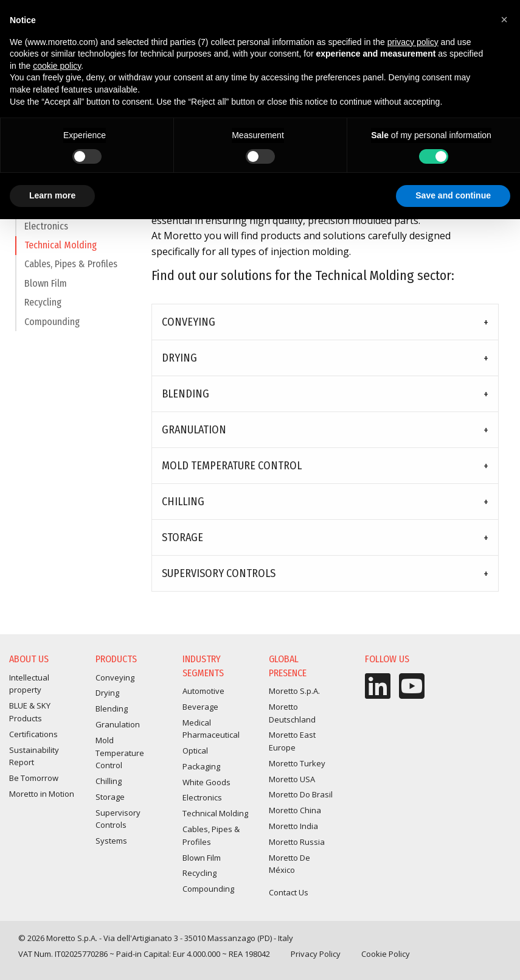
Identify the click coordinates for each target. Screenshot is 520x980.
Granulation (194, 430)
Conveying (189, 322)
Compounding (52, 327)
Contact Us (289, 892)
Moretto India (293, 826)
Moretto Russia (297, 842)
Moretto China (295, 810)
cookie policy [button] (57, 66)
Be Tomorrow (34, 778)
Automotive (203, 691)
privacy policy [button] (413, 42)
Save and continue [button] (453, 195)
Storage (182, 537)
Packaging (201, 766)
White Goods (206, 782)
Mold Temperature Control (232, 466)
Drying (179, 358)
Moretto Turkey (297, 763)
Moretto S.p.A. (294, 691)
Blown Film (46, 289)
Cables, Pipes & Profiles (71, 269)
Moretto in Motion (42, 794)
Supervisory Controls (219, 573)
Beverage (200, 707)
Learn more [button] (52, 195)
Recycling (43, 308)
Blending (185, 394)
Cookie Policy (386, 954)
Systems (111, 841)
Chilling (183, 502)
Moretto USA (292, 779)
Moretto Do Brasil (301, 794)
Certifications (33, 734)
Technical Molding (61, 250)
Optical (195, 751)
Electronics (46, 232)
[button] (504, 19)
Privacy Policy (316, 954)
